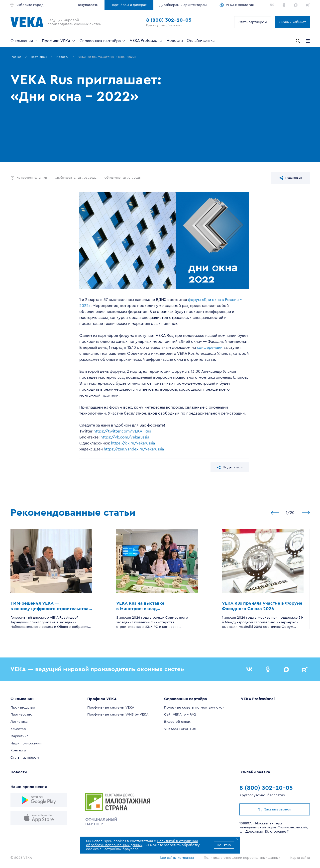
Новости (175, 41)
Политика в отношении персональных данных (242, 858)
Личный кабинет (292, 22)
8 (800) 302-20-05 (169, 20)
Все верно (30, 48)
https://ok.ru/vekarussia (133, 443)
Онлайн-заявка (201, 41)
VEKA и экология (240, 5)
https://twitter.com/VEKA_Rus (122, 431)
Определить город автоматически (49, 32)
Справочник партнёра (103, 41)
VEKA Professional (146, 41)
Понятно (224, 845)
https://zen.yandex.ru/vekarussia (134, 449)
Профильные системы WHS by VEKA (118, 715)
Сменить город (67, 48)
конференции (210, 348)
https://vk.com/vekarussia (125, 437)
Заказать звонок (275, 809)
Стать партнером (253, 22)
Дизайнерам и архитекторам (183, 5)
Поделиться (291, 178)
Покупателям (88, 5)
